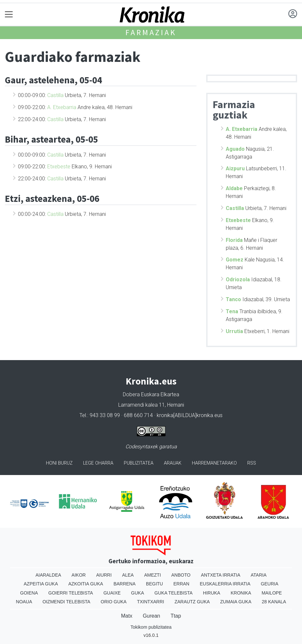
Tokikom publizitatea (151, 627)
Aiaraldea (48, 575)
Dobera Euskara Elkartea (151, 394)
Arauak (173, 463)
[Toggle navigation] (9, 14)
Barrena (124, 584)
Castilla (55, 95)
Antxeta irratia (221, 575)
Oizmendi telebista (67, 602)
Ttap (176, 616)
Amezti (152, 575)
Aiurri (104, 575)
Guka (137, 593)
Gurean (151, 616)
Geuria (270, 584)
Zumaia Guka (236, 602)
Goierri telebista (71, 593)
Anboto (181, 575)
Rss (252, 463)
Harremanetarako (214, 463)
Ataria (259, 575)
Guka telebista (173, 593)
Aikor (79, 575)
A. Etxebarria (62, 107)
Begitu (154, 584)
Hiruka (212, 593)
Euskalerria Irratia (225, 584)
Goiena (29, 593)
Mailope (272, 593)
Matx (127, 616)
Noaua (24, 602)
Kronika (241, 593)
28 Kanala (274, 602)
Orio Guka (114, 602)
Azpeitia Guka (41, 584)
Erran (181, 584)
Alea (128, 575)
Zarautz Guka (192, 602)
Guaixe (112, 593)
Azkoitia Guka (86, 584)
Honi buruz (59, 463)
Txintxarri (150, 602)
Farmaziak (151, 32)
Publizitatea (139, 463)
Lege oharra (98, 463)
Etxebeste (59, 167)
